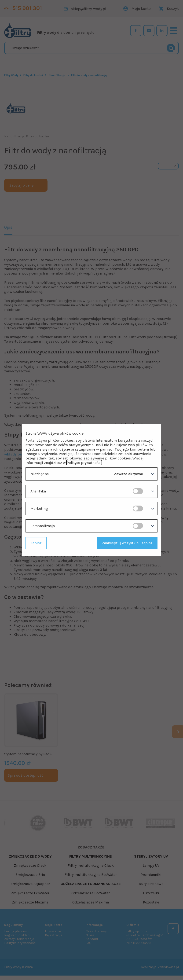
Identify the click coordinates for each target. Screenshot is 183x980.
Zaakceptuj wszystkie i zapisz (127, 543)
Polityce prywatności (84, 463)
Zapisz (36, 543)
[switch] (138, 491)
